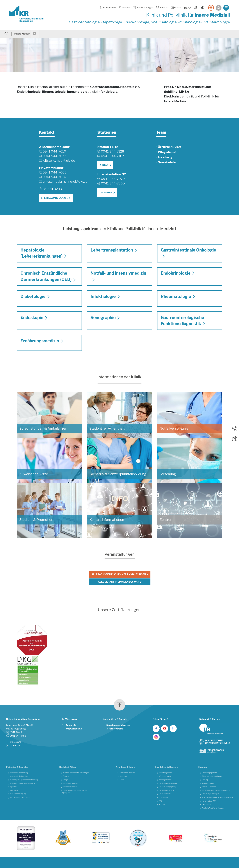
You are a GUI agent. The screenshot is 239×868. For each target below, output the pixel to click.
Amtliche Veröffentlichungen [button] (213, 808)
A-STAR (104, 165)
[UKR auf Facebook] (156, 729)
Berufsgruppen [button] (165, 780)
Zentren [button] (66, 776)
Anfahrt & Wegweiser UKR (74, 727)
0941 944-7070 (113, 179)
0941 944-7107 (112, 156)
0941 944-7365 (113, 183)
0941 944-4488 (18, 736)
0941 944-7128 (112, 151)
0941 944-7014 (54, 177)
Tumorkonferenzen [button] (70, 787)
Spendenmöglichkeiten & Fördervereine (118, 727)
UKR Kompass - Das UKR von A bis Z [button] (25, 783)
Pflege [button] (65, 780)
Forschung (165, 157)
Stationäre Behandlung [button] (19, 773)
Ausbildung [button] (163, 798)
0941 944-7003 (54, 172)
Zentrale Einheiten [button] (209, 787)
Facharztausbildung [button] (166, 790)
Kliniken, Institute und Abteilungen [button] (76, 773)
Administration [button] (208, 783)
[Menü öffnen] (226, 8)
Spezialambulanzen (55, 198)
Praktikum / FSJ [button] (165, 794)
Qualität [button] (13, 787)
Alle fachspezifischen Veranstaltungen (119, 574)
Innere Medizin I (23, 34)
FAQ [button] (161, 801)
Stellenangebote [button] (165, 773)
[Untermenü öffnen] (35, 34)
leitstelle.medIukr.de (59, 161)
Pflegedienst (167, 152)
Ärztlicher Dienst (170, 147)
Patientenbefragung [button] (18, 794)
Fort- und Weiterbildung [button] (168, 783)
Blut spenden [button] (108, 8)
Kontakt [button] (162, 8)
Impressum (15, 742)
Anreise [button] (124, 8)
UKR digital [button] (206, 805)
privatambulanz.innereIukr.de (65, 182)
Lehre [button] (122, 780)
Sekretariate (167, 162)
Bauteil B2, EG (53, 189)
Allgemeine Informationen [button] (212, 776)
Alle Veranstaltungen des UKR (119, 582)
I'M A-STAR (106, 193)
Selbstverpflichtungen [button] (211, 794)
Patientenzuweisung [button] (71, 783)
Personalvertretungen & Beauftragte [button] (216, 790)
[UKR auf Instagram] (156, 737)
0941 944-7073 (54, 156)
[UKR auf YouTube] (165, 729)
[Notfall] (211, 8)
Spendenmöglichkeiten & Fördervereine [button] (217, 798)
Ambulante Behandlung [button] (19, 776)
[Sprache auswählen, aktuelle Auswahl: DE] (188, 8)
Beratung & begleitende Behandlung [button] (24, 780)
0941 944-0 (16, 732)
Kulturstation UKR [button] (209, 801)
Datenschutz (16, 746)
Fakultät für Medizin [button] (127, 773)
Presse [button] (176, 8)
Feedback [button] (14, 790)
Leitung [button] (205, 780)
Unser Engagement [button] (209, 773)
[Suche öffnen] (219, 8)
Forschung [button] (124, 776)
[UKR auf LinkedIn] (173, 729)
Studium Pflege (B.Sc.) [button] (167, 787)
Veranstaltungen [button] (143, 8)
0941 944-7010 (54, 151)
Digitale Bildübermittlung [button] (20, 798)
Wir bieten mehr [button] (165, 776)
